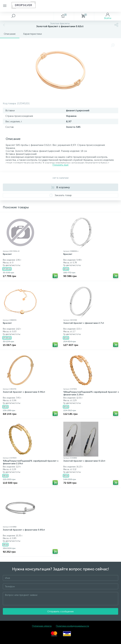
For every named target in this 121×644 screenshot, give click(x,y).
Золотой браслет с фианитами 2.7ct (84, 323)
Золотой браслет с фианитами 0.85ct (24, 530)
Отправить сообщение (60, 611)
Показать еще (60, 165)
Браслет (7, 254)
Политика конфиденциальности (72, 626)
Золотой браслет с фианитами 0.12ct (84, 461)
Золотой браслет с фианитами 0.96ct (24, 392)
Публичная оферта (42, 626)
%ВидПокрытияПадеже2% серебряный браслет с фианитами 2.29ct (91, 393)
